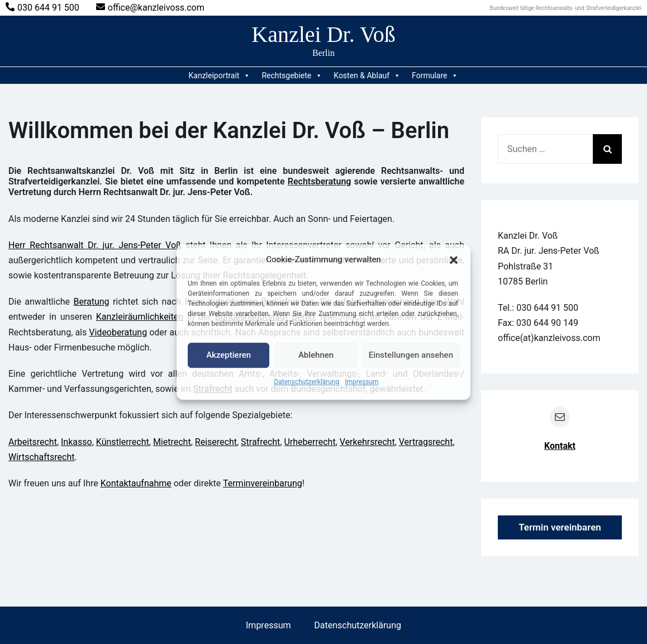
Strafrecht (260, 442)
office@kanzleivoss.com (150, 8)
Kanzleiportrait (220, 75)
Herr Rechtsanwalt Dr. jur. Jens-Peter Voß (95, 245)
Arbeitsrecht (33, 442)
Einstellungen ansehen (411, 355)
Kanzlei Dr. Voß (323, 34)
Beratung (91, 302)
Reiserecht (216, 442)
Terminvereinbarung (263, 483)
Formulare (435, 75)
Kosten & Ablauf (367, 75)
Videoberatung (118, 332)
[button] (454, 260)
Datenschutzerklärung (306, 382)
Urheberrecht (310, 442)
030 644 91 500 (42, 8)
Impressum (361, 382)
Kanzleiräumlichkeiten (140, 317)
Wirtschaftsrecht (42, 457)
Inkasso (77, 442)
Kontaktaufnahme (136, 483)
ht (449, 442)
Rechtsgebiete (292, 75)
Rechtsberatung (320, 181)
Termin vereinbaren (560, 527)
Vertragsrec (422, 442)
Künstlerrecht (123, 442)
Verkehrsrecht (367, 442)
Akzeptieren (229, 355)
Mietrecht (172, 442)
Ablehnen (316, 355)
